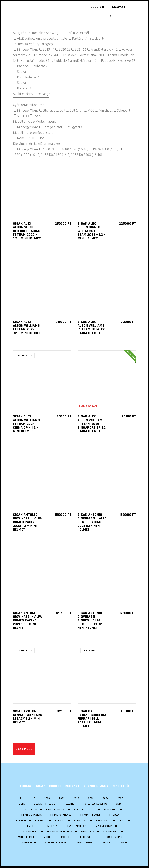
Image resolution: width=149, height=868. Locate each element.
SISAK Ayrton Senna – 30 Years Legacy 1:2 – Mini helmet (28, 717)
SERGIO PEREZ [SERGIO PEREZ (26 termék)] (85, 843)
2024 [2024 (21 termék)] (106, 798)
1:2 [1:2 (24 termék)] (19, 798)
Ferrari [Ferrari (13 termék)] (21, 821)
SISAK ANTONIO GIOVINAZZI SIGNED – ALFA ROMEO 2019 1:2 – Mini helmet (91, 620)
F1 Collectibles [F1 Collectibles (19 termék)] (84, 810)
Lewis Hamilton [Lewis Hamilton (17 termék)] (76, 826)
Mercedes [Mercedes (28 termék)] (87, 832)
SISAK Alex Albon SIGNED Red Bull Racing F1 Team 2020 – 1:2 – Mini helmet (27, 231)
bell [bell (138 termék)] (22, 804)
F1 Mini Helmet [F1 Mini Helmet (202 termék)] (90, 815)
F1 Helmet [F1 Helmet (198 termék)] (110, 810)
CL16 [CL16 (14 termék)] (119, 804)
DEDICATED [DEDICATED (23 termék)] (30, 810)
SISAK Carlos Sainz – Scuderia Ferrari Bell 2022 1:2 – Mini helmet (92, 719)
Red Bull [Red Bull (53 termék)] (86, 837)
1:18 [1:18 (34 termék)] (33, 798)
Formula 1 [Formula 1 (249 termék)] (103, 821)
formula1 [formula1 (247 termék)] (80, 821)
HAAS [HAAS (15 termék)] (122, 821)
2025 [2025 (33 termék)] (120, 798)
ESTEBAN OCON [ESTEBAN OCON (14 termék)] (55, 810)
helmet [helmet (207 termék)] (29, 826)
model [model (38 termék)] (48, 837)
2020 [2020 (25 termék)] (47, 798)
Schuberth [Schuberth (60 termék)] (29, 843)
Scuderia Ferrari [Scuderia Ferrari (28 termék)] (56, 843)
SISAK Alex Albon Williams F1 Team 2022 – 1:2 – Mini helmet (27, 327)
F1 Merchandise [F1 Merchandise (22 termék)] (61, 815)
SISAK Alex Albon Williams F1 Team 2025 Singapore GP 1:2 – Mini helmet (92, 424)
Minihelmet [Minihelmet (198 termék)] (110, 832)
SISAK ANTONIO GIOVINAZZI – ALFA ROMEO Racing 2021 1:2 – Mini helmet (92, 522)
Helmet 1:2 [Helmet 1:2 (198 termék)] (50, 826)
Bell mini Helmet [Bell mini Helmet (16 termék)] (45, 804)
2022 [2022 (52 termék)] (76, 798)
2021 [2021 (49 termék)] (62, 798)
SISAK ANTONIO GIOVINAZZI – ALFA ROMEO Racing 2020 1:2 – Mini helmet (28, 522)
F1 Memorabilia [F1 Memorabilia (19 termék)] (32, 815)
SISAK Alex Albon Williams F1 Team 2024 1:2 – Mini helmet (91, 327)
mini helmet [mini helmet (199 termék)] (26, 837)
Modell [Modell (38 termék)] (66, 837)
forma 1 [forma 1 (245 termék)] (40, 821)
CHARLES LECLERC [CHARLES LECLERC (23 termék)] (96, 804)
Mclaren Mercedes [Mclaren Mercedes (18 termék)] (59, 832)
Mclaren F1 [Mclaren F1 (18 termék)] (30, 832)
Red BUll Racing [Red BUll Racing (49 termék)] (112, 837)
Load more (24, 749)
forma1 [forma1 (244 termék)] (60, 821)
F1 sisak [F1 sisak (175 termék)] (115, 815)
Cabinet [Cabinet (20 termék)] (71, 804)
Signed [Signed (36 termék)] (107, 843)
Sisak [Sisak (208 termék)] (124, 843)
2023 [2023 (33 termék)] (91, 798)
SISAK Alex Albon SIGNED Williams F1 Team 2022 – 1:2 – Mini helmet (92, 231)
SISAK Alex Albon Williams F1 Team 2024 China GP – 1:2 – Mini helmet (26, 424)
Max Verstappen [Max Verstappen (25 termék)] (106, 826)
